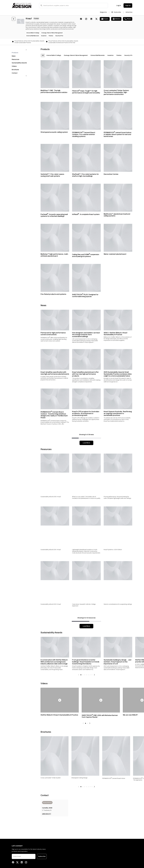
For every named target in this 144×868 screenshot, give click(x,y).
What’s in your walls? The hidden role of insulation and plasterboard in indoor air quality (86, 498)
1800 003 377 (47, 814)
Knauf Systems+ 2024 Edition (113, 550)
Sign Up (128, 6)
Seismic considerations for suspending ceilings (118, 604)
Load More (86, 443)
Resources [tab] (15, 56)
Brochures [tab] (15, 66)
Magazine (103, 12)
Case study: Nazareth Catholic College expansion (84, 605)
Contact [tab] (15, 69)
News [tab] (14, 52)
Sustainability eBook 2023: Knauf (51, 604)
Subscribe (116, 12)
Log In (119, 6)
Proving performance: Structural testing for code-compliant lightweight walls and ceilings (117, 498)
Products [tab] (15, 49)
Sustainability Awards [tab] (19, 59)
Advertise (129, 12)
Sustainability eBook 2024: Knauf (51, 550)
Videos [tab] (14, 63)
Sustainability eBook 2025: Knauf (51, 497)
